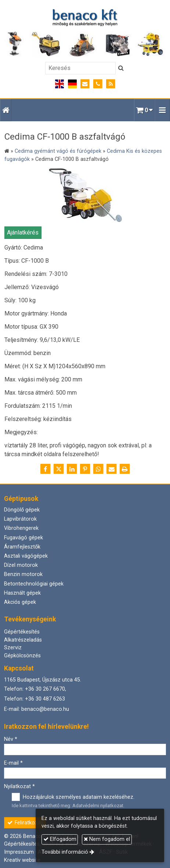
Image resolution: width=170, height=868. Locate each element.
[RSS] (111, 84)
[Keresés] (80, 68)
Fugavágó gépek (23, 538)
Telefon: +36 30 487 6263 (35, 699)
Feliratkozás (25, 823)
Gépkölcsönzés (22, 656)
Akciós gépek (20, 602)
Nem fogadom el (107, 839)
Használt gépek (22, 593)
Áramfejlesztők (22, 547)
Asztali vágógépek (26, 556)
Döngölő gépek (22, 510)
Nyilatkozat (19, 786)
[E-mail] (85, 84)
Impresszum (19, 852)
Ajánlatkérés (23, 232)
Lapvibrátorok (20, 519)
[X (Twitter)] (59, 469)
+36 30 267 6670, (46, 689)
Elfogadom (60, 839)
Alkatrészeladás (23, 640)
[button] (162, 110)
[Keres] (121, 68)
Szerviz (13, 648)
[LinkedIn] (72, 469)
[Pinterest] (85, 469)
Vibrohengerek (21, 528)
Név (11, 739)
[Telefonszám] (98, 84)
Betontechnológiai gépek (34, 584)
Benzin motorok (23, 574)
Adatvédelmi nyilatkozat (98, 806)
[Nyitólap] (85, 33)
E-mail (13, 763)
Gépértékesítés (22, 632)
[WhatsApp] (98, 469)
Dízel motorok (21, 565)
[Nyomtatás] (125, 469)
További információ (65, 852)
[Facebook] (46, 469)
